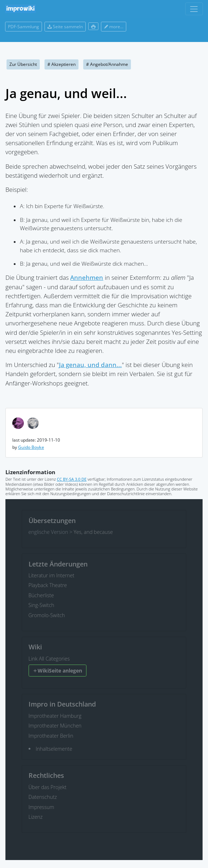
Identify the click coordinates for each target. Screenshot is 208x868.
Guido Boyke (31, 447)
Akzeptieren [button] (61, 64)
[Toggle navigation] (194, 9)
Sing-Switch (41, 605)
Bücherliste (41, 595)
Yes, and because (93, 532)
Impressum (41, 807)
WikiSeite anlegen (57, 671)
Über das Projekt (48, 787)
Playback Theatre (48, 585)
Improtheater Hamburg (55, 716)
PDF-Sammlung (24, 27)
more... (114, 27)
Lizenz (36, 817)
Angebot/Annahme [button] (107, 64)
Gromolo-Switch (47, 615)
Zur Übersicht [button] (23, 64)
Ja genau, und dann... (90, 365)
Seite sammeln (65, 27)
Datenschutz (43, 797)
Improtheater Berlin (51, 736)
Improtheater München (55, 726)
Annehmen (87, 277)
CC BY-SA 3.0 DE (72, 479)
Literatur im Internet (52, 575)
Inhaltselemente (54, 749)
